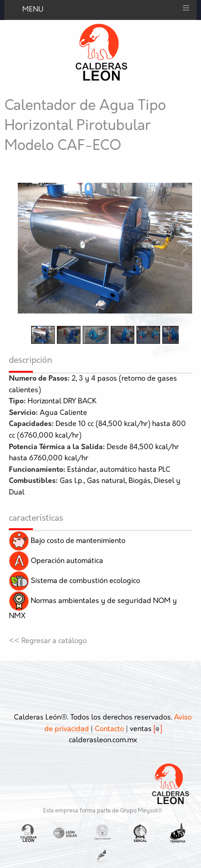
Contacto (109, 729)
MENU (33, 10)
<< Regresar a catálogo (48, 641)
